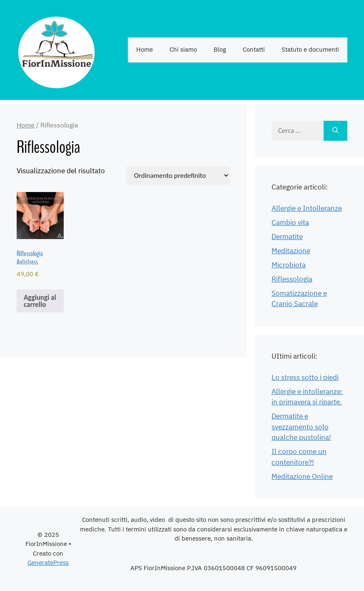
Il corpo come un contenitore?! (299, 457)
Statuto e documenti (310, 50)
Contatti (254, 50)
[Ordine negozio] (178, 176)
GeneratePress (48, 563)
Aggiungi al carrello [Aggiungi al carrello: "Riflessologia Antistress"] (40, 301)
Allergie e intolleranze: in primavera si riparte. (307, 397)
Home (145, 50)
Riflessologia (292, 279)
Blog (220, 50)
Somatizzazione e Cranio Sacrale (299, 299)
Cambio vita (290, 223)
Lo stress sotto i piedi (305, 378)
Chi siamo (183, 50)
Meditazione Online (302, 477)
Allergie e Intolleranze (307, 209)
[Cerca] (335, 131)
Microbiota (289, 265)
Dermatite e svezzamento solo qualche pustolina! (301, 427)
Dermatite (287, 237)
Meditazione (291, 251)
